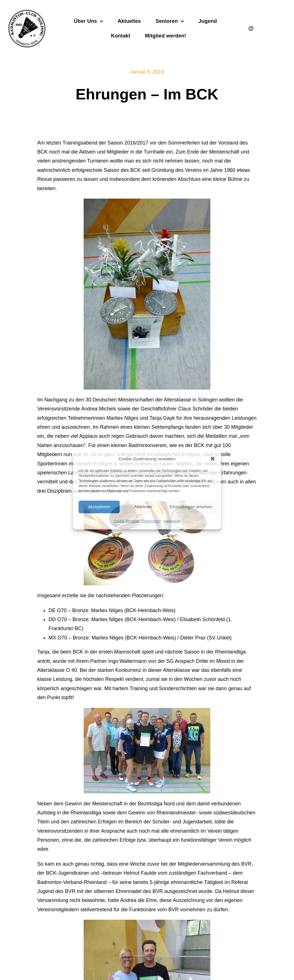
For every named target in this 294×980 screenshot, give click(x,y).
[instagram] (251, 28)
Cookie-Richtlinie (126, 521)
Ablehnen (143, 507)
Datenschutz (151, 521)
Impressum (172, 521)
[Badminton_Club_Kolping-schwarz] (27, 12)
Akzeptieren (99, 507)
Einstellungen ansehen (191, 507)
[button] (213, 459)
